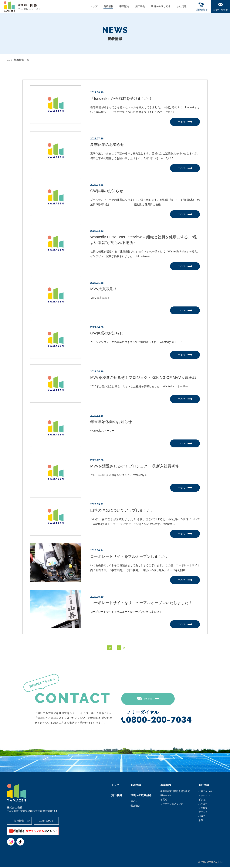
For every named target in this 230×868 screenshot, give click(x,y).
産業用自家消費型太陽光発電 (175, 792)
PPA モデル (166, 796)
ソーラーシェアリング (172, 805)
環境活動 (135, 806)
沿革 (201, 821)
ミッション (204, 796)
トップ (11, 60)
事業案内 (166, 786)
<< (110, 648)
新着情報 (136, 786)
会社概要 (203, 809)
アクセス (203, 813)
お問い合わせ (157, 699)
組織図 (202, 817)
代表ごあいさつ (206, 792)
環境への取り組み (141, 796)
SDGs (134, 802)
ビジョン (203, 800)
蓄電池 (164, 800)
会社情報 (204, 786)
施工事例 (117, 796)
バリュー (203, 805)
